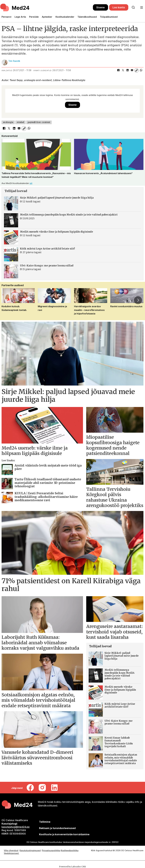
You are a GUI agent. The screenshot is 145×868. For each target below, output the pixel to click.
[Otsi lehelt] (133, 7)
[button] (138, 300)
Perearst (6, 17)
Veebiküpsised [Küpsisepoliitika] (11, 853)
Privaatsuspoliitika (51, 850)
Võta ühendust (11, 850)
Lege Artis (20, 17)
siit (31, 183)
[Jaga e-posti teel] (132, 70)
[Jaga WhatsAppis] (141, 70)
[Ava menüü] (142, 8)
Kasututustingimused (30, 850)
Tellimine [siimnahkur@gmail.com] (45, 822)
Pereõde (34, 17)
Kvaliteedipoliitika (70, 850)
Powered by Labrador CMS (72, 867)
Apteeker (47, 17)
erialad (21, 122)
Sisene (100, 7)
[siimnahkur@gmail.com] (57, 828)
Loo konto (119, 7)
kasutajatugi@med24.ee (16, 827)
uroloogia (8, 122)
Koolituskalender (65, 17)
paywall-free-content (39, 122)
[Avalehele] (15, 7)
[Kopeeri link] (137, 70)
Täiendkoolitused (87, 17)
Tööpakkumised (109, 17)
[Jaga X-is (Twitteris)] (123, 70)
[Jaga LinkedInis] (127, 70)
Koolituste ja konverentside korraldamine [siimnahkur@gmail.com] (64, 834)
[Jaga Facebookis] (118, 70)
